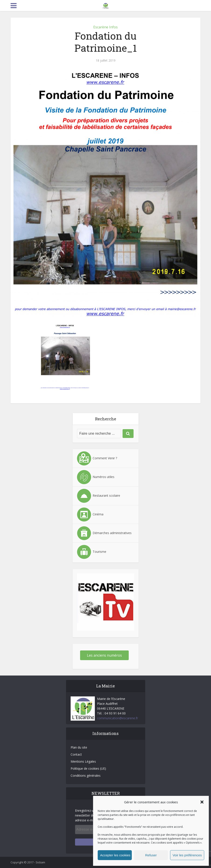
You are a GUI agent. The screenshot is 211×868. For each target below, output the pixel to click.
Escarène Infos (105, 27)
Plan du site (79, 747)
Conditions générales (86, 776)
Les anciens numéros (104, 655)
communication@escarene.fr (117, 718)
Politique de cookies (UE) (88, 768)
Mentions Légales (83, 761)
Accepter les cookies (115, 855)
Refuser (151, 855)
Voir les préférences (187, 855)
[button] (202, 802)
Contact (76, 754)
